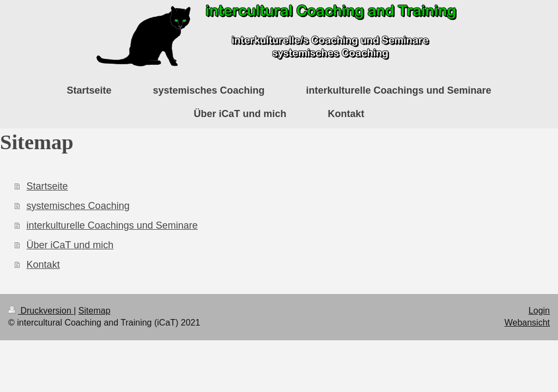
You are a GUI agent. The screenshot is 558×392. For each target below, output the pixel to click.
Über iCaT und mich (70, 245)
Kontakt (43, 265)
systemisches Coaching (78, 206)
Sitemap (95, 311)
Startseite (47, 186)
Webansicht (527, 323)
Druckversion (41, 311)
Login (539, 311)
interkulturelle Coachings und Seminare (112, 225)
